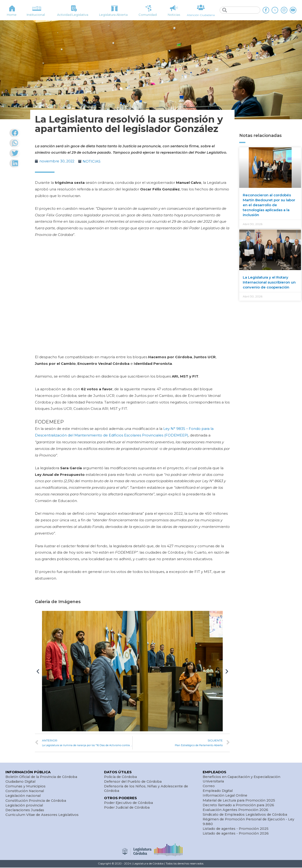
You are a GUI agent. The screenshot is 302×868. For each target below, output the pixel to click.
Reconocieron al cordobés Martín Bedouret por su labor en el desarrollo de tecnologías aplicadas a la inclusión (269, 205)
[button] (38, 671)
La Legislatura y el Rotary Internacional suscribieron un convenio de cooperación (269, 282)
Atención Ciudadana (201, 15)
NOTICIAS (92, 161)
